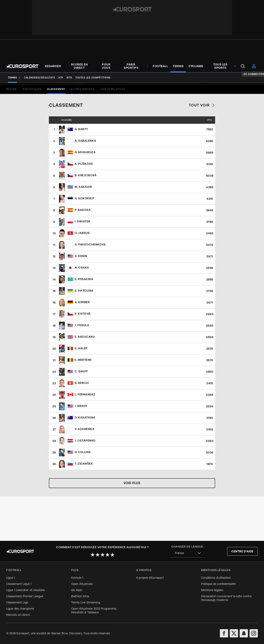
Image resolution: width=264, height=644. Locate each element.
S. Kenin (81, 300)
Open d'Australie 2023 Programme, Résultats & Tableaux (94, 610)
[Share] (255, 96)
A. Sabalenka (85, 185)
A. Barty (81, 174)
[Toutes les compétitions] (93, 78)
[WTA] (69, 78)
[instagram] (254, 633)
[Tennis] (14, 78)
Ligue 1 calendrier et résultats (25, 590)
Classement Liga (17, 602)
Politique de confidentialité (218, 584)
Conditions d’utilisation (216, 578)
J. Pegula (82, 370)
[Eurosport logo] (22, 66)
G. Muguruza (85, 197)
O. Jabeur (82, 277)
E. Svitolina (84, 335)
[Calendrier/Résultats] (39, 78)
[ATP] (61, 78)
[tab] (12, 134)
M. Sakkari (83, 231)
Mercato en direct (18, 615)
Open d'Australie (82, 584)
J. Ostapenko (85, 485)
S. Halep (81, 393)
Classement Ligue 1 (19, 584)
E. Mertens (83, 404)
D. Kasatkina (85, 462)
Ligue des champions (20, 609)
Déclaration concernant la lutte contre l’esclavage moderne (226, 598)
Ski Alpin (77, 590)
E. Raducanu (85, 381)
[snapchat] (244, 633)
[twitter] (234, 633)
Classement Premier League (25, 596)
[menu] (243, 66)
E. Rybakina (84, 324)
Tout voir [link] (202, 150)
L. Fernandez (85, 439)
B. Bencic (82, 427)
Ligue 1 (11, 578)
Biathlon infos (80, 596)
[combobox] (188, 553)
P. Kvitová (83, 358)
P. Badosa (83, 254)
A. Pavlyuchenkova (90, 289)
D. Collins (83, 497)
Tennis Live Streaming (86, 602)
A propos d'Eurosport (150, 578)
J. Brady (81, 450)
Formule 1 (77, 578)
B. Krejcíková (86, 220)
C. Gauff (81, 416)
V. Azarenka (85, 473)
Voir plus (132, 527)
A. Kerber (82, 347)
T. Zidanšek (84, 508)
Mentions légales (212, 590)
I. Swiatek (83, 266)
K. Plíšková (84, 208)
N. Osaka (82, 312)
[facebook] (224, 633)
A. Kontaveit (85, 243)
